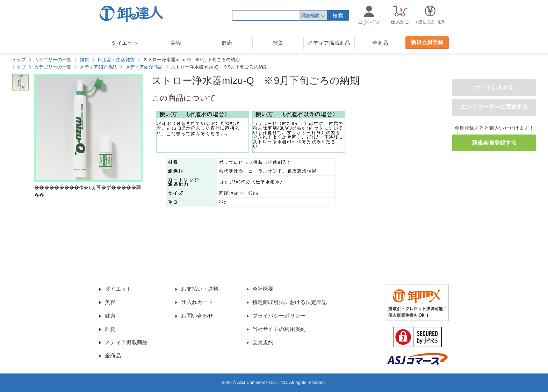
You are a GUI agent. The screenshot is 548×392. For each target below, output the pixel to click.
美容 (176, 43)
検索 (338, 16)
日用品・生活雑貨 (116, 60)
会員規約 (263, 342)
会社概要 (263, 289)
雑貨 (278, 43)
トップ (19, 60)
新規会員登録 (427, 42)
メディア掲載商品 (329, 43)
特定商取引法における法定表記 (290, 302)
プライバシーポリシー (279, 316)
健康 (227, 43)
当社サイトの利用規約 (279, 329)
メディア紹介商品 (98, 67)
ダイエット (125, 43)
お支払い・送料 (200, 289)
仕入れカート (197, 302)
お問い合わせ (197, 316)
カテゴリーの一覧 (53, 60)
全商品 (380, 43)
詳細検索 (310, 16)
